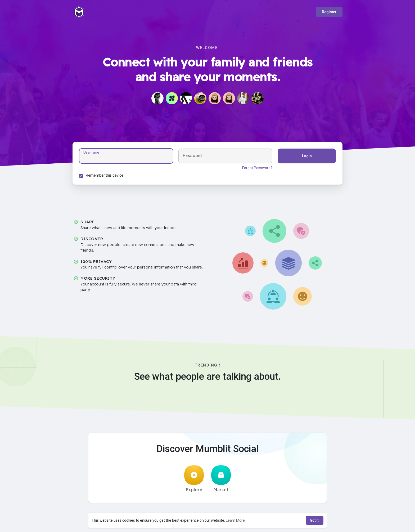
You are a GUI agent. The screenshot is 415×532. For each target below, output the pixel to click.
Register (329, 12)
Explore (194, 479)
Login (307, 156)
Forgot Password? (257, 168)
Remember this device (105, 175)
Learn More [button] (235, 520)
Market (221, 479)
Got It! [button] (315, 520)
